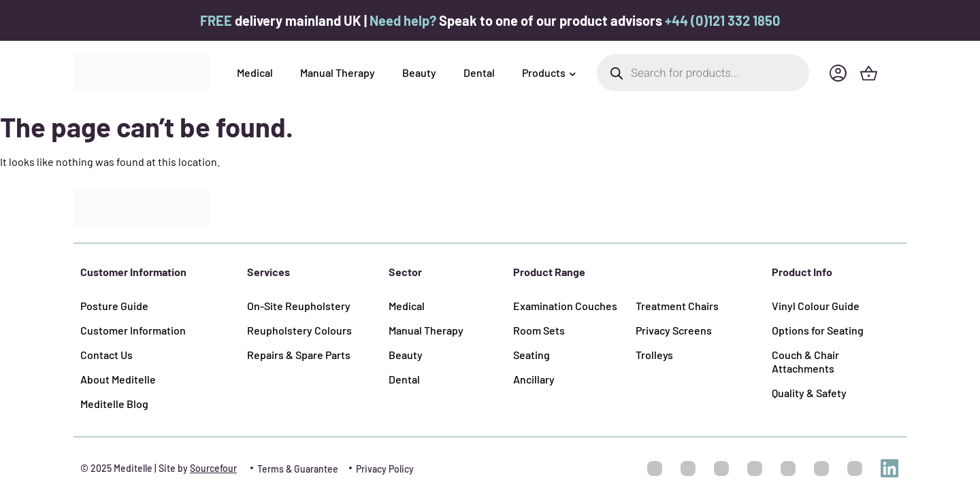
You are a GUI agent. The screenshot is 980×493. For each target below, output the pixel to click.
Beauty (419, 72)
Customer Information (133, 330)
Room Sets (539, 330)
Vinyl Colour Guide (816, 306)
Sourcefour (213, 468)
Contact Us (107, 355)
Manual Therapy (338, 72)
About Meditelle (118, 379)
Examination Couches (565, 306)
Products (549, 72)
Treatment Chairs (677, 306)
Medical (255, 72)
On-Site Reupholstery (299, 306)
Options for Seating (818, 330)
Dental (479, 72)
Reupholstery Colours (299, 330)
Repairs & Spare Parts (299, 355)
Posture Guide (114, 306)
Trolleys (654, 355)
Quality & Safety (809, 393)
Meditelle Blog (114, 404)
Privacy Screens (674, 330)
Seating (532, 355)
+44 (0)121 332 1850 (722, 20)
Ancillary (534, 379)
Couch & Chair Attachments (805, 361)
